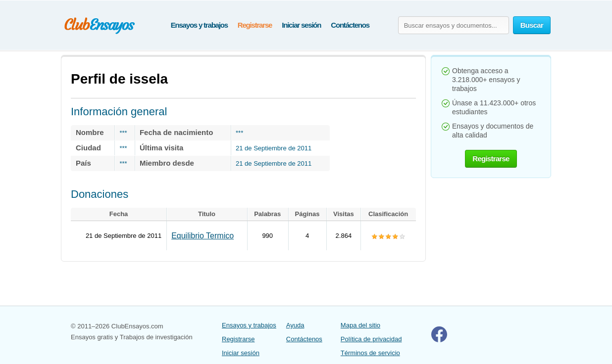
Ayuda (295, 325)
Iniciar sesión (301, 25)
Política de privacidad (371, 339)
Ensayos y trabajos (199, 25)
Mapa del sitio (360, 325)
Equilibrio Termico (203, 236)
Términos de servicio (370, 353)
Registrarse (255, 25)
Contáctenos (350, 25)
